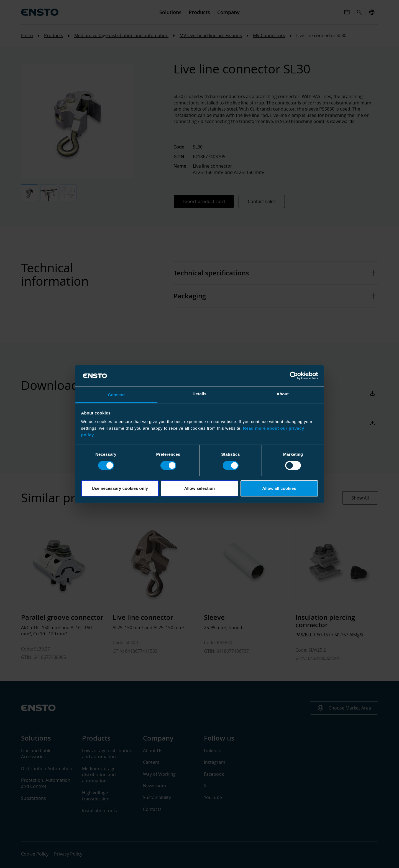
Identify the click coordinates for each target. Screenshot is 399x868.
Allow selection (200, 488)
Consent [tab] (117, 395)
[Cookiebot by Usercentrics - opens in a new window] (294, 376)
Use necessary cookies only (120, 488)
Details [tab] (199, 394)
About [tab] (283, 394)
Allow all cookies (279, 488)
